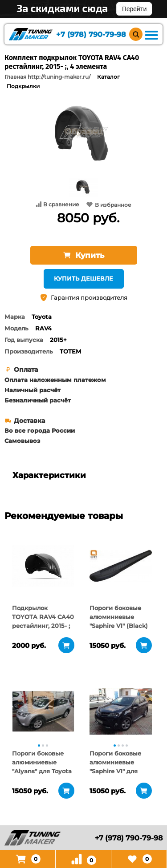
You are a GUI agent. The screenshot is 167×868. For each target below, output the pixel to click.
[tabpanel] (43, 566)
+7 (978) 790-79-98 (91, 34)
